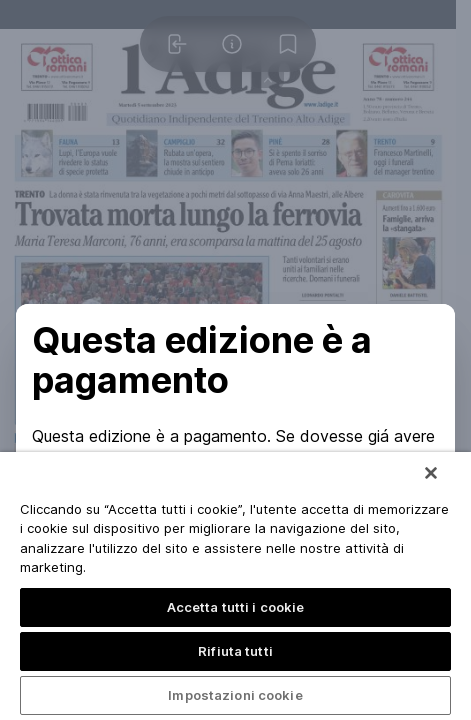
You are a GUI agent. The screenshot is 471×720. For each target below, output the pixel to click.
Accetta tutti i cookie (236, 607)
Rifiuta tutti (235, 651)
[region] (235, 586)
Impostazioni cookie (235, 695)
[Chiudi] (431, 473)
